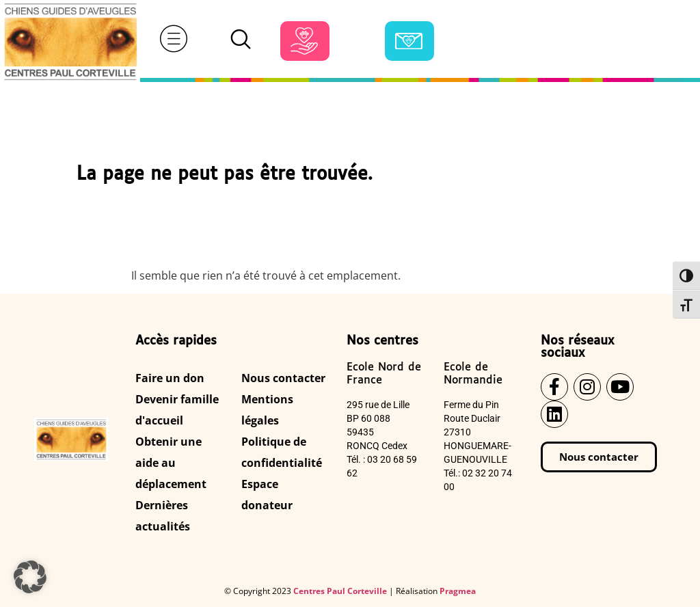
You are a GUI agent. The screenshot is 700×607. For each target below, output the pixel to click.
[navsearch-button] (241, 41)
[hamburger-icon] (174, 41)
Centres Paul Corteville (340, 591)
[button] (30, 577)
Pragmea (458, 591)
